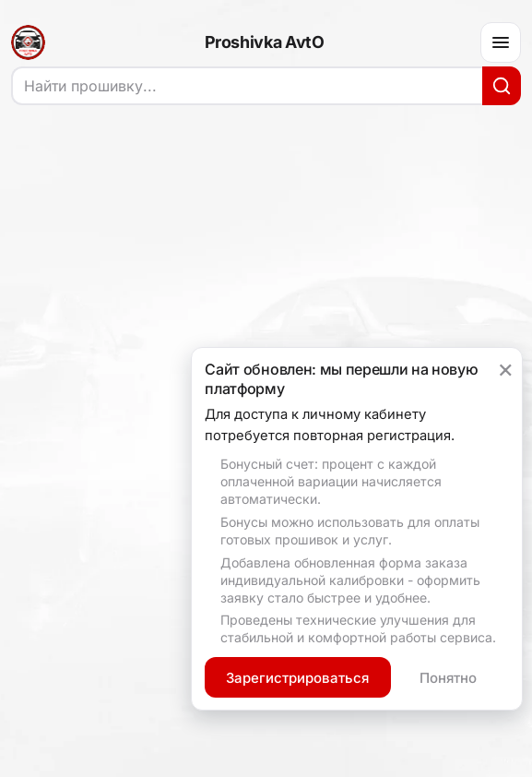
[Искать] (502, 86)
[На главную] (29, 42)
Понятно (448, 678)
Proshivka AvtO (265, 42)
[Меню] (501, 42)
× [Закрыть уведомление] (506, 368)
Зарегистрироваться (297, 678)
